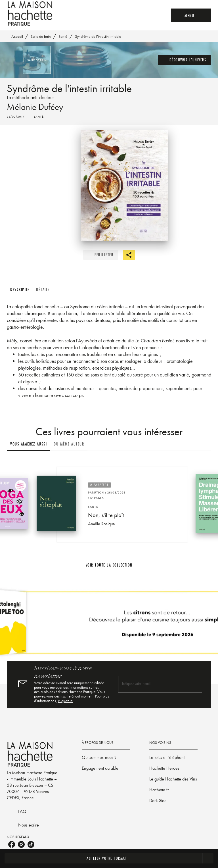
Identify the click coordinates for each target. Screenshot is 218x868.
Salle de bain (41, 36)
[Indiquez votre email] (153, 684)
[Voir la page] (109, 625)
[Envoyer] (195, 684)
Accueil (17, 36)
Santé (63, 36)
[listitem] (12, 844)
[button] (185, 60)
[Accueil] (31, 13)
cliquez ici (66, 701)
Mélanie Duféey (35, 107)
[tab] (20, 290)
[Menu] (191, 15)
